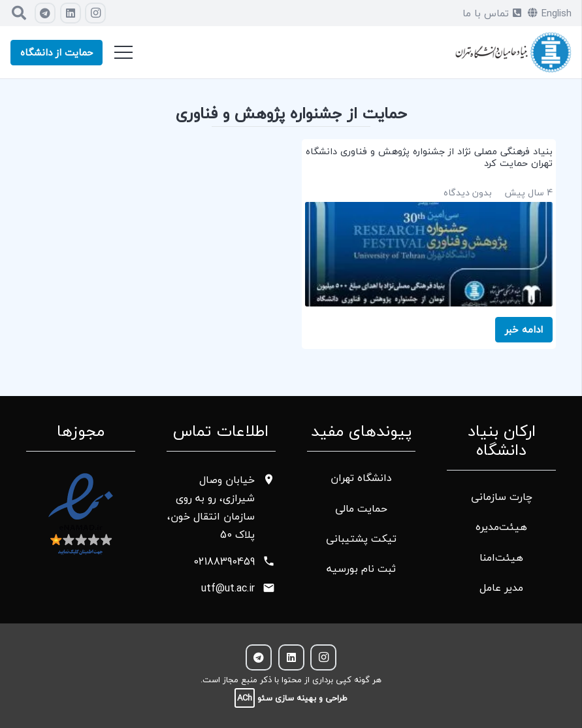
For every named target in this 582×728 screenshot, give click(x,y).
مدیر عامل (501, 587)
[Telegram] (45, 13)
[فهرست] (123, 52)
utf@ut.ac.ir (228, 588)
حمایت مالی (361, 508)
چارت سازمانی (502, 497)
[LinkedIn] (71, 13)
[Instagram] (95, 13)
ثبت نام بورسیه (361, 569)
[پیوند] (513, 53)
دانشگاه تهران (361, 478)
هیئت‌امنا (501, 557)
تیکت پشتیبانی (361, 538)
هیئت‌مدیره (501, 527)
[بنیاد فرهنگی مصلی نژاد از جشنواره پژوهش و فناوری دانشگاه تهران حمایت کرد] (429, 244)
